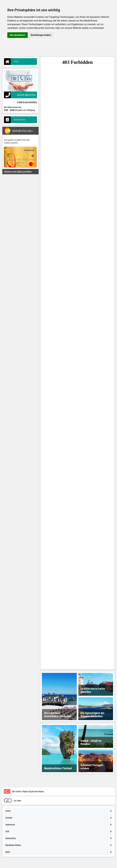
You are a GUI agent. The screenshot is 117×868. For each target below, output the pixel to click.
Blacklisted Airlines (58, 845)
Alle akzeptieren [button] (18, 35)
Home (11, 62)
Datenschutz (58, 838)
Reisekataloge (15, 120)
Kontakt (58, 818)
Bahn (58, 852)
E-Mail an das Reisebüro (27, 102)
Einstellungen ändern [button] (41, 35)
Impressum (58, 825)
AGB (58, 831)
